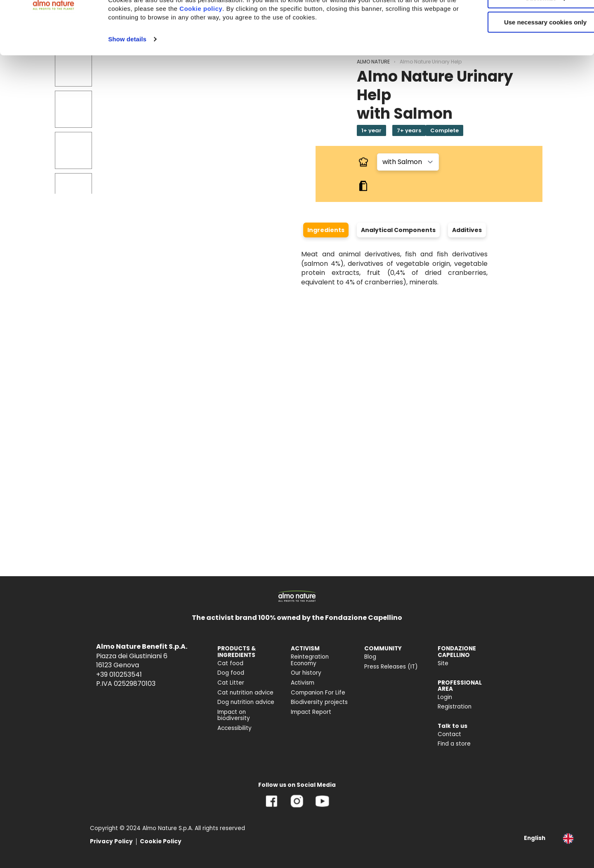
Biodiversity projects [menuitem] (319, 702)
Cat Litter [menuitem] (231, 683)
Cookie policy (254, 55)
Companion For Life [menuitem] (318, 693)
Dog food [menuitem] (231, 673)
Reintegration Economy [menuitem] (310, 660)
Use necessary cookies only (525, 69)
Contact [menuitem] (449, 734)
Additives (467, 230)
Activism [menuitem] (303, 683)
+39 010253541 (119, 674)
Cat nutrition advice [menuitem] (245, 693)
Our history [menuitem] (306, 673)
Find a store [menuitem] (454, 744)
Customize (526, 45)
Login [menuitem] (445, 697)
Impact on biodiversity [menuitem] (234, 715)
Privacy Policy (111, 841)
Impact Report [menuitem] (311, 712)
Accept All (525, 20)
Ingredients (326, 230)
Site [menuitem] (443, 663)
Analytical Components (398, 230)
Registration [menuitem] (455, 707)
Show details (127, 86)
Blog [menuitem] (370, 657)
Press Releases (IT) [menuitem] (391, 667)
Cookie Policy (161, 841)
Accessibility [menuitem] (235, 728)
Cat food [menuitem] (230, 663)
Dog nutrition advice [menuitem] (246, 702)
